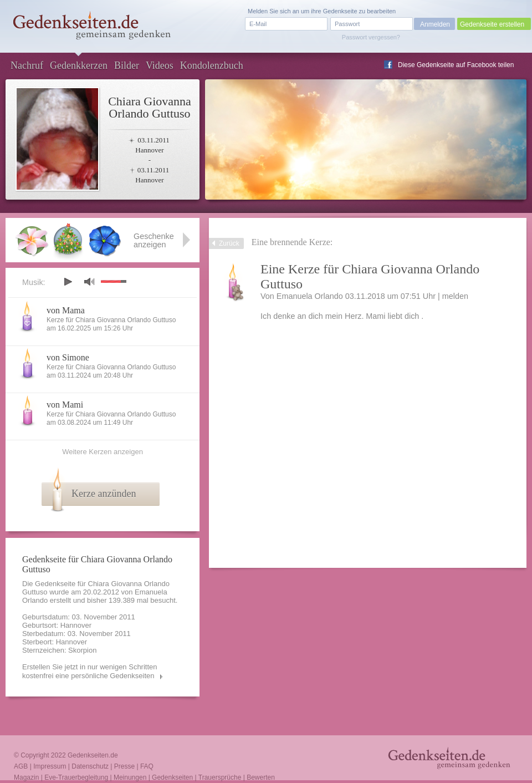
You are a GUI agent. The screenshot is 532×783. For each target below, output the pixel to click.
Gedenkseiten (172, 777)
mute (89, 281)
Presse (124, 766)
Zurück (229, 243)
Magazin (26, 777)
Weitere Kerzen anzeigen (103, 452)
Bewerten (261, 777)
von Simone (68, 357)
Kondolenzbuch (212, 65)
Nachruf (27, 65)
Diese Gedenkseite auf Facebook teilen (456, 65)
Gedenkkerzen (79, 65)
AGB (21, 766)
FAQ (147, 766)
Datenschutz (90, 766)
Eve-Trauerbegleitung (76, 777)
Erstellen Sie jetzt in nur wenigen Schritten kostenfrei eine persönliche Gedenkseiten (90, 671)
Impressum (50, 766)
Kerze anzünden (104, 494)
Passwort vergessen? (371, 37)
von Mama (66, 310)
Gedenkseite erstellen (492, 24)
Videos (160, 65)
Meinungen (130, 777)
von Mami (65, 405)
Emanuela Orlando (310, 296)
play (68, 282)
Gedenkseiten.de (93, 755)
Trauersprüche (220, 777)
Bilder (127, 65)
